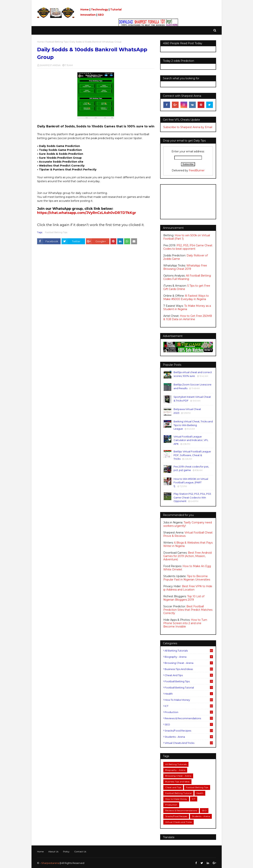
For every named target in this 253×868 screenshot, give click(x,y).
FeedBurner (197, 170)
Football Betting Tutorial (189, 688)
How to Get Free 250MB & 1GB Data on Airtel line (188, 318)
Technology (99, 10)
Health (189, 694)
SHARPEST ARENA (50, 65)
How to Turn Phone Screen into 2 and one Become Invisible (185, 623)
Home (85, 10)
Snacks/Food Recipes (189, 731)
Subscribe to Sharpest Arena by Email (188, 127)
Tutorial (116, 10)
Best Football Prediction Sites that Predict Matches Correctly (188, 610)
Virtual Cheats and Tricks (189, 743)
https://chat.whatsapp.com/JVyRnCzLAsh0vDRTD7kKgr (87, 213)
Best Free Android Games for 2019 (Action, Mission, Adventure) (187, 556)
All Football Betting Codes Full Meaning (187, 277)
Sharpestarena (50, 863)
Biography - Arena (189, 657)
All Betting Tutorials (189, 651)
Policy (66, 851)
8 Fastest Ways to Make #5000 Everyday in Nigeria (186, 297)
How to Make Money (189, 700)
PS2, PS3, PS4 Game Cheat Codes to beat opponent (188, 247)
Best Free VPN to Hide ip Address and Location (188, 588)
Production (189, 712)
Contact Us (80, 851)
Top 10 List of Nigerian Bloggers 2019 (184, 598)
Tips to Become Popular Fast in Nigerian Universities (187, 578)
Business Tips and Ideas (189, 669)
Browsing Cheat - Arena (189, 663)
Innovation (88, 15)
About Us (53, 851)
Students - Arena (189, 737)
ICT (189, 706)
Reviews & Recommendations (189, 718)
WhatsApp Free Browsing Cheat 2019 (185, 267)
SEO (101, 15)
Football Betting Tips (57, 42)
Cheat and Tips (189, 675)
